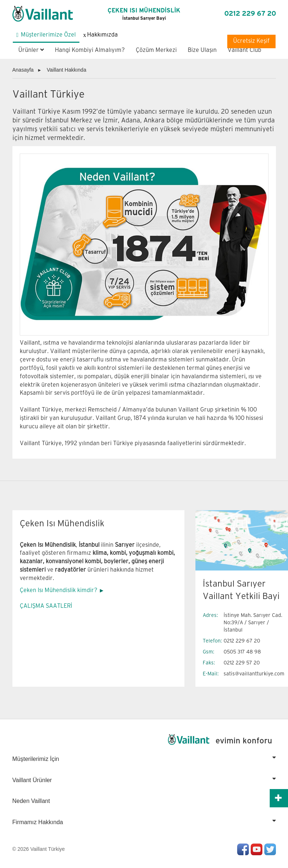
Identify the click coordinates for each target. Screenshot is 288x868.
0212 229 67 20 (250, 14)
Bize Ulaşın (202, 50)
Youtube (257, 849)
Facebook (243, 849)
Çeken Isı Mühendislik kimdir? (59, 590)
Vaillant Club (244, 50)
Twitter (270, 849)
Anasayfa (23, 70)
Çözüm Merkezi (156, 50)
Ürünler (31, 50)
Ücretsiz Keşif (251, 41)
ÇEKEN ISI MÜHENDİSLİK (144, 14)
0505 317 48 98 (242, 652)
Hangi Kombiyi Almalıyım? (90, 50)
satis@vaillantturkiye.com (254, 674)
